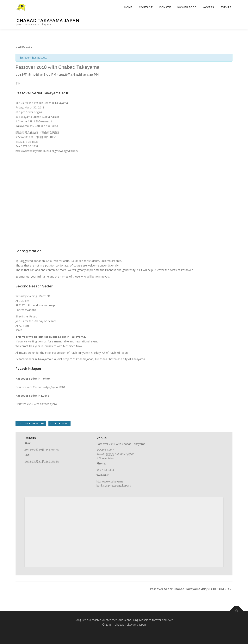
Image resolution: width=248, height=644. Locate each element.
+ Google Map (105, 458)
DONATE (165, 7)
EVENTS (226, 7)
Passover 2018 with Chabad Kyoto (36, 404)
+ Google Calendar (31, 423)
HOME (128, 7)
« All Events (24, 47)
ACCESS (209, 7)
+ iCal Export (59, 423)
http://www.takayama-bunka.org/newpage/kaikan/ (47, 151)
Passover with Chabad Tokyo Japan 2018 (40, 387)
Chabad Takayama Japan (48, 20)
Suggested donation (32, 261)
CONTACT (146, 7)
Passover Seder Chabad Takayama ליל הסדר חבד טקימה (191, 589)
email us (24, 276)
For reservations (26, 310)
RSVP (19, 330)
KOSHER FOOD (187, 7)
